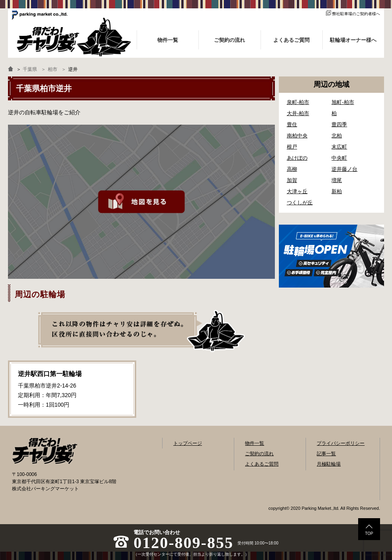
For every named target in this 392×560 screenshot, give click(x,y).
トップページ (188, 443)
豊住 (292, 124)
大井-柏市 (298, 113)
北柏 (337, 136)
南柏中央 (297, 136)
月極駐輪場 (329, 464)
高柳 (292, 169)
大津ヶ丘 (297, 191)
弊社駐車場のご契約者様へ (353, 14)
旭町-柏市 (343, 102)
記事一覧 (326, 454)
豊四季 (339, 124)
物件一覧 (255, 443)
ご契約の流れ (259, 454)
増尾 (337, 180)
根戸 (292, 147)
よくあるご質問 (262, 464)
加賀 (292, 180)
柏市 (53, 69)
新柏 (337, 191)
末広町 (339, 147)
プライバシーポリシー (341, 443)
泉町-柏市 (298, 102)
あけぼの (297, 158)
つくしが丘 (300, 203)
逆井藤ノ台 (344, 169)
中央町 (339, 158)
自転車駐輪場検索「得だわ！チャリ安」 (45, 451)
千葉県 (30, 69)
